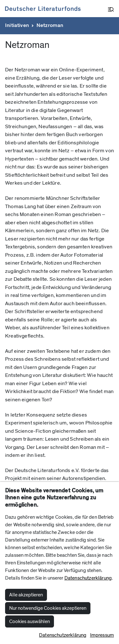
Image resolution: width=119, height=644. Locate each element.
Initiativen (17, 25)
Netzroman (50, 25)
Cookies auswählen (30, 621)
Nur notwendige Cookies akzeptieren (48, 608)
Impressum (102, 635)
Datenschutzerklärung (88, 578)
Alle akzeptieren (26, 595)
